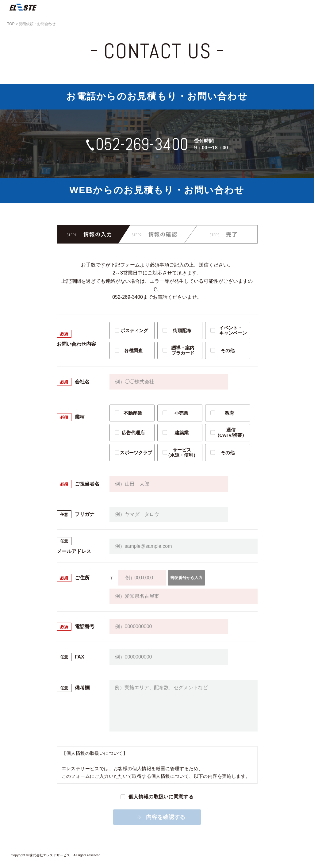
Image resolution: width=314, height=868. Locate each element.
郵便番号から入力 (191, 578)
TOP (11, 24)
